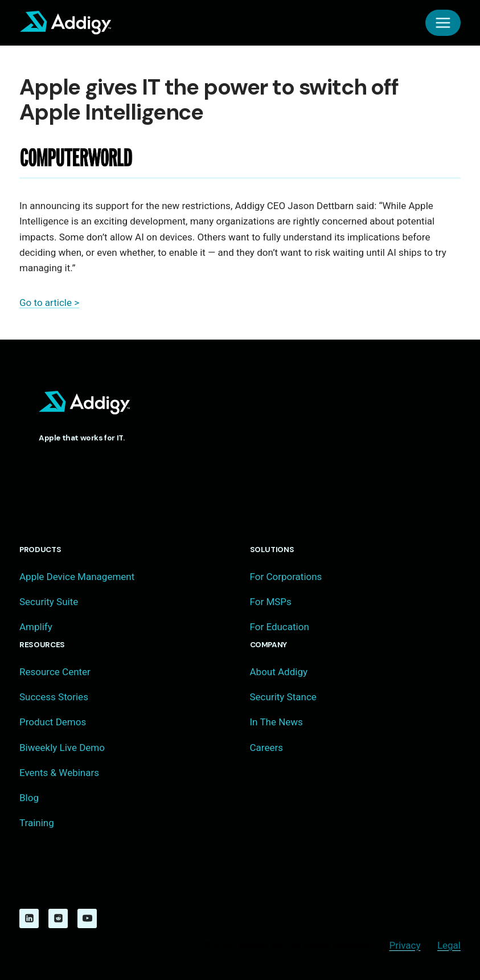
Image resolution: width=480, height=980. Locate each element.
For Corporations (286, 577)
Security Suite (49, 602)
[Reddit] (58, 918)
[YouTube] (87, 918)
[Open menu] (443, 23)
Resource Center (55, 672)
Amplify (36, 627)
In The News (276, 722)
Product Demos (53, 722)
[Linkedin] (29, 918)
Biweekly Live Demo (62, 748)
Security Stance (283, 697)
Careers (266, 748)
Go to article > (49, 303)
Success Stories (54, 697)
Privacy (405, 945)
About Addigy (279, 672)
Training (37, 823)
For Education (280, 627)
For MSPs (271, 602)
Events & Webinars (59, 773)
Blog (29, 798)
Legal (449, 945)
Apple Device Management (77, 577)
